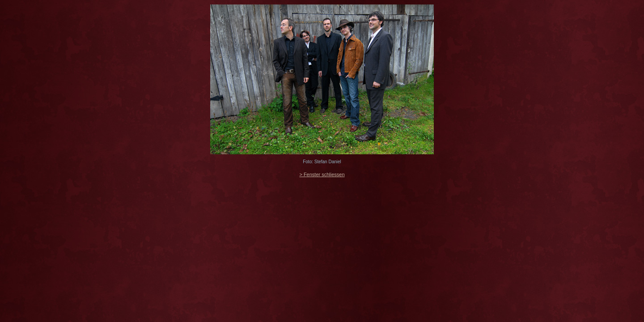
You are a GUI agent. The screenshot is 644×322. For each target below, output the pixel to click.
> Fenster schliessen (322, 174)
